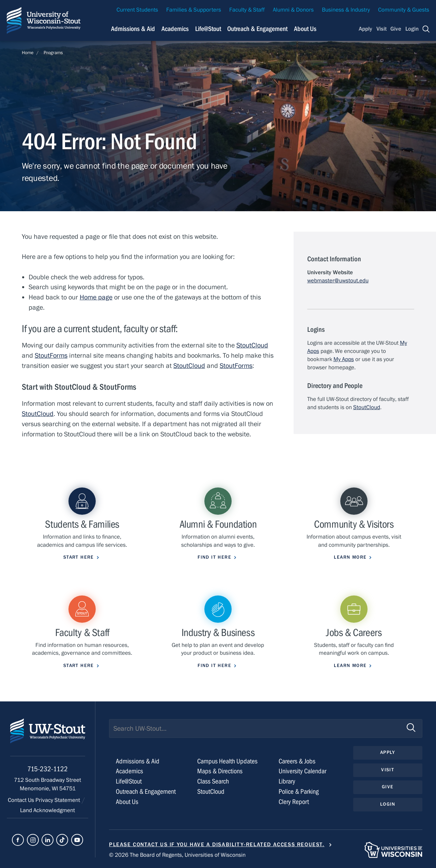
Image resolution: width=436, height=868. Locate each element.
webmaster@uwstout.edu (338, 281)
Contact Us (22, 800)
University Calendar (302, 771)
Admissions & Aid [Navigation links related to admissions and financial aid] (133, 29)
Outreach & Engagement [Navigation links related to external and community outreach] (257, 29)
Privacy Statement (58, 800)
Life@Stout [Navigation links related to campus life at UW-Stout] (208, 29)
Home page (96, 297)
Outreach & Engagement (146, 792)
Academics (129, 771)
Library (287, 781)
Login (412, 29)
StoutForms (51, 355)
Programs (53, 53)
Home (28, 53)
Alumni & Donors (293, 10)
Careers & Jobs (297, 761)
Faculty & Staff (247, 10)
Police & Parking (299, 792)
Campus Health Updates (227, 761)
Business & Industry (346, 10)
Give (396, 29)
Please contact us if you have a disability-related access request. (217, 844)
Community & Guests (404, 10)
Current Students (137, 10)
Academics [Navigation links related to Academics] (175, 29)
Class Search (213, 781)
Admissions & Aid (138, 761)
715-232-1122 (48, 769)
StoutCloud (252, 345)
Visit (381, 29)
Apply (365, 29)
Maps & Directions (220, 771)
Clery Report (294, 802)
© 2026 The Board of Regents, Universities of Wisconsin (177, 855)
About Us (305, 29)
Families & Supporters (194, 10)
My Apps (344, 359)
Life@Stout (129, 781)
